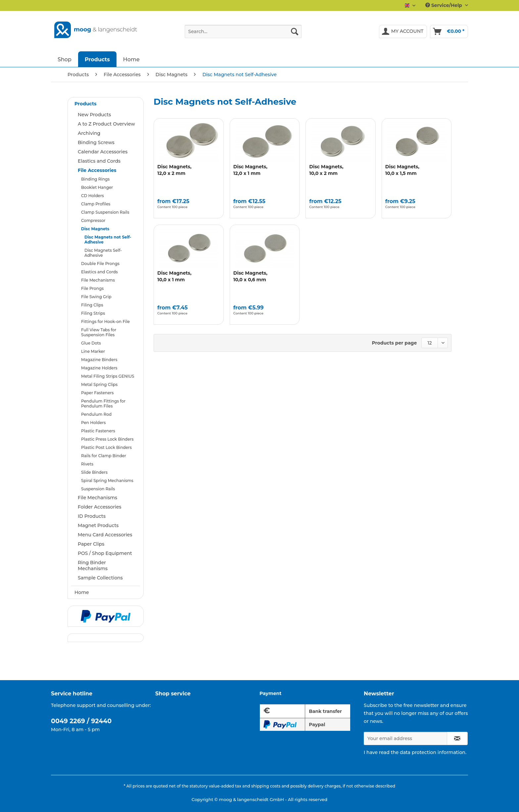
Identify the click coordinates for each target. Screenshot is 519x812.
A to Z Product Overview (106, 124)
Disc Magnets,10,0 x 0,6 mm (250, 276)
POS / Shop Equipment (105, 553)
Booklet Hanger (97, 187)
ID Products (92, 516)
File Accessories (97, 170)
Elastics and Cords (99, 161)
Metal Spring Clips (99, 384)
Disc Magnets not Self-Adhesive (108, 240)
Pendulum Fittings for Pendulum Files (103, 404)
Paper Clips (91, 544)
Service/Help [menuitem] (444, 5)
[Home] (131, 59)
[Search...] (243, 31)
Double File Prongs (100, 264)
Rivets (87, 464)
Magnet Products (98, 525)
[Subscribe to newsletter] (457, 738)
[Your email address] (405, 738)
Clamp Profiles (96, 204)
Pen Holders (93, 423)
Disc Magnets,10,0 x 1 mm (174, 276)
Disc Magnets (95, 229)
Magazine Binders (99, 360)
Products (85, 104)
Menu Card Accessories (105, 535)
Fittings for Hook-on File (105, 322)
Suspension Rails (98, 489)
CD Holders (93, 196)
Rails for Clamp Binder (104, 456)
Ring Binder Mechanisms (93, 566)
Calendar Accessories (103, 152)
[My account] (403, 31)
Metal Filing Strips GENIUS (108, 376)
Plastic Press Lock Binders (107, 439)
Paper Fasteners (97, 393)
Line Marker (93, 351)
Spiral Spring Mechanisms (107, 481)
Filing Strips (93, 313)
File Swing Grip (96, 297)
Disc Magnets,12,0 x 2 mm (174, 170)
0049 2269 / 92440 (81, 721)
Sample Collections (100, 578)
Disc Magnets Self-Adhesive (103, 253)
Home (82, 592)
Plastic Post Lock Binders (106, 447)
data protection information (433, 752)
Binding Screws (96, 142)
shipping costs (266, 786)
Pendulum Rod (96, 414)
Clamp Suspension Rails (105, 212)
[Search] (295, 31)
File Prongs (92, 288)
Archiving (89, 133)
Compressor (93, 220)
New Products (94, 115)
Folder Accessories (100, 507)
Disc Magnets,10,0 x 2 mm (326, 170)
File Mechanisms (98, 280)
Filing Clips (92, 305)
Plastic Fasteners (98, 431)
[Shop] (65, 59)
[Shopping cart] (449, 31)
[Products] (97, 59)
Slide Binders (94, 472)
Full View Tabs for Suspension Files (99, 332)
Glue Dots (91, 343)
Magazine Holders (99, 368)
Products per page (395, 343)
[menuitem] (243, 34)
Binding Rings (95, 179)
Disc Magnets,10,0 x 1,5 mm (402, 170)
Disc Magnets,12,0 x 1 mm (250, 170)
